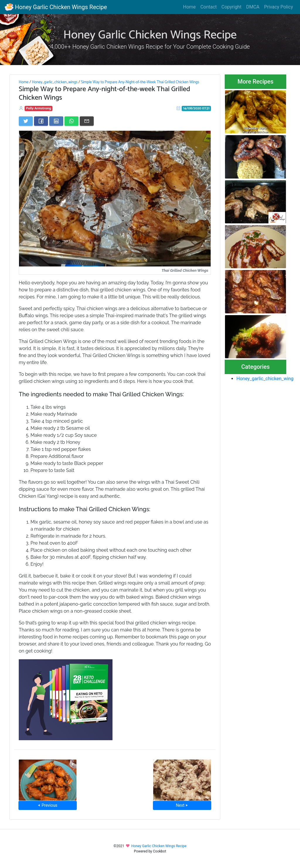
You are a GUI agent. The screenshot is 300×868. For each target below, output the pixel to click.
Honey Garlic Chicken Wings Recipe (56, 7)
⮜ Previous (47, 805)
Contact (209, 7)
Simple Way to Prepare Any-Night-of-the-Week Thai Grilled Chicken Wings (140, 82)
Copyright (231, 7)
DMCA (253, 7)
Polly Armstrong (39, 108)
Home (189, 7)
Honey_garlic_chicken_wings (55, 82)
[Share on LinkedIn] (56, 121)
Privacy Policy (279, 7)
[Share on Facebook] (41, 121)
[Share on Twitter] (26, 121)
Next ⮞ (182, 805)
